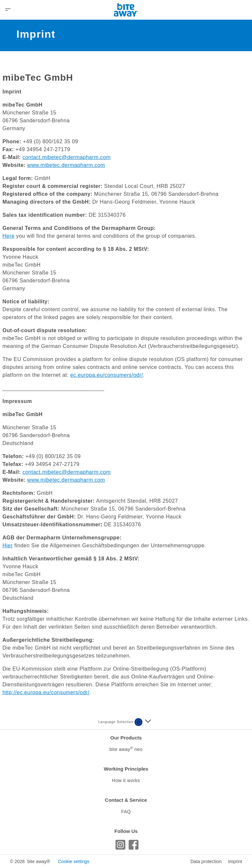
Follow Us (126, 831)
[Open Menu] (8, 10)
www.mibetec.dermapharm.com (66, 165)
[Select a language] (143, 722)
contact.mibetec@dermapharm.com (66, 157)
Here (9, 236)
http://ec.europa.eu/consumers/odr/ (46, 692)
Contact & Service (126, 800)
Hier (8, 545)
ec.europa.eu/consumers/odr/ (107, 375)
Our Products (126, 738)
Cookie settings (73, 861)
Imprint (235, 861)
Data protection (206, 861)
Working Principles (126, 769)
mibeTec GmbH (38, 78)
